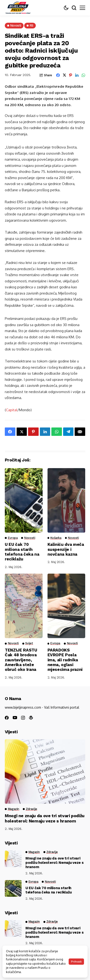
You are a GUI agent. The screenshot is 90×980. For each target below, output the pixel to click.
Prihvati (76, 962)
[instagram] (23, 718)
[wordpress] (31, 718)
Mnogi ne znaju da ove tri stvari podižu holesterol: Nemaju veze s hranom (45, 818)
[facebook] (7, 718)
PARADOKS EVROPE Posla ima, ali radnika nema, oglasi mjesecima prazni (65, 660)
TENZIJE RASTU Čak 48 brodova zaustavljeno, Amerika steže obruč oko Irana (21, 660)
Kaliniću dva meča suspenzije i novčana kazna (66, 549)
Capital (12, 410)
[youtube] (15, 718)
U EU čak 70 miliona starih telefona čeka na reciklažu (22, 552)
